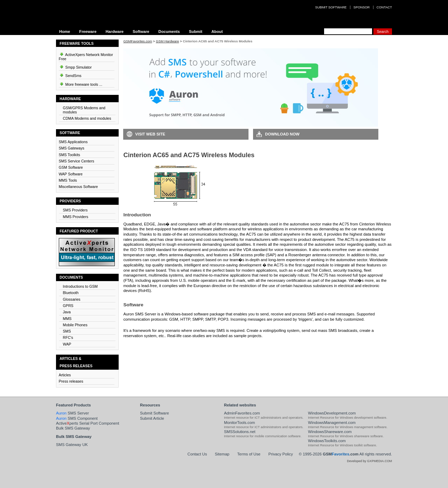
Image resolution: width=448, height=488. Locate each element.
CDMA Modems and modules (87, 118)
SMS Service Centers (76, 161)
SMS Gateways (72, 148)
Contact (384, 7)
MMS (67, 319)
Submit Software (155, 413)
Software (141, 32)
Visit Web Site (150, 134)
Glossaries (72, 299)
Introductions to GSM (80, 286)
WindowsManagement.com (332, 423)
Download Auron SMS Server (156, 346)
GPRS (68, 306)
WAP (67, 344)
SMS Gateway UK (72, 445)
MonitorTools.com (239, 423)
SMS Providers (75, 210)
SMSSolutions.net (240, 432)
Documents (169, 32)
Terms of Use (249, 454)
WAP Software (71, 174)
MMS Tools (68, 180)
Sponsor (362, 7)
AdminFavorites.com (242, 413)
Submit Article (152, 418)
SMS (67, 331)
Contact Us (197, 454)
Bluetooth (71, 293)
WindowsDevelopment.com (332, 413)
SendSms (70, 75)
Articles (65, 375)
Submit (196, 32)
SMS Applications (73, 142)
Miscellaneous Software (78, 187)
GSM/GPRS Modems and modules (84, 110)
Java (67, 312)
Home (65, 32)
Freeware (88, 32)
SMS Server (72, 413)
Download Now (282, 134)
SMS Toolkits (69, 155)
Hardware (115, 32)
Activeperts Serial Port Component (87, 423)
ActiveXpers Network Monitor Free (86, 56)
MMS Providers (76, 217)
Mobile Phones (75, 325)
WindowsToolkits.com (327, 441)
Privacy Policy (281, 454)
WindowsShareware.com (330, 432)
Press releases (71, 381)
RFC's (68, 337)
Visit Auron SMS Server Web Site (289, 346)
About (217, 32)
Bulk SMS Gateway (73, 428)
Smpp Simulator (75, 66)
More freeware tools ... (81, 83)
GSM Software (71, 167)
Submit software (331, 7)
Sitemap (222, 454)
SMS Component (77, 418)
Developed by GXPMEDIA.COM (369, 461)
